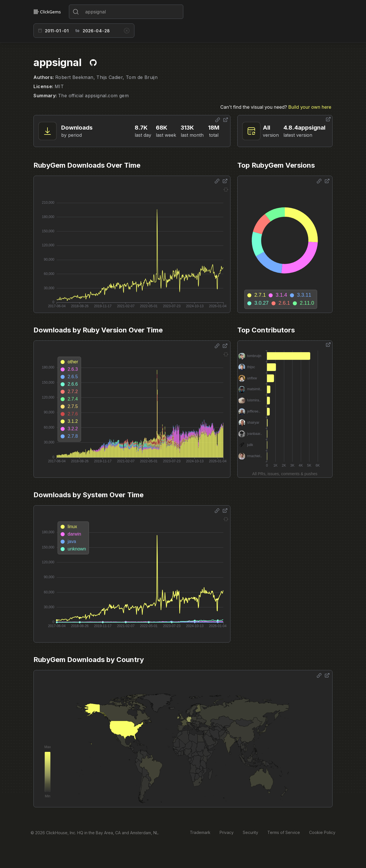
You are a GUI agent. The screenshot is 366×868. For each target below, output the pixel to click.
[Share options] (218, 120)
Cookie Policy (322, 832)
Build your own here (310, 107)
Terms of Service (284, 832)
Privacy (227, 832)
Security (250, 832)
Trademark (200, 832)
